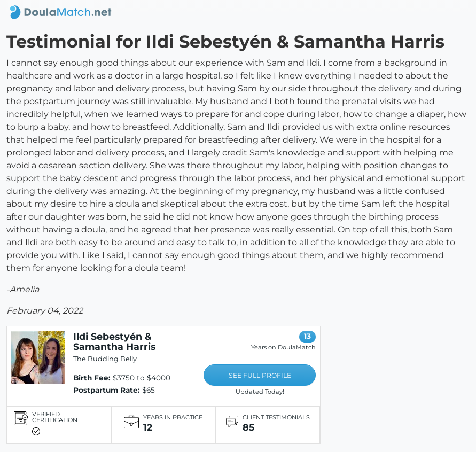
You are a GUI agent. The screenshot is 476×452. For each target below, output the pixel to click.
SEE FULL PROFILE (260, 375)
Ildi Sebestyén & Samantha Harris (114, 341)
